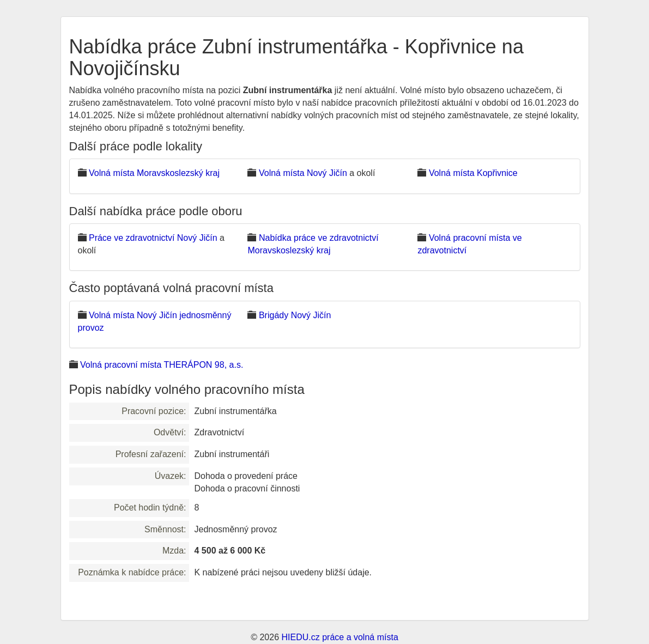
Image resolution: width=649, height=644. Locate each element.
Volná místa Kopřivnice (473, 173)
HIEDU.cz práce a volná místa (339, 637)
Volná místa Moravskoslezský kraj (154, 173)
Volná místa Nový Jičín (303, 173)
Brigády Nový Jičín (295, 315)
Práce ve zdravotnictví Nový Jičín (153, 238)
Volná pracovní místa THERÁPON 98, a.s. (162, 365)
